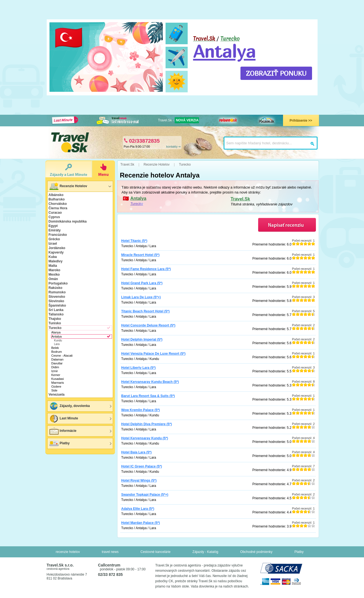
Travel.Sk (240, 199)
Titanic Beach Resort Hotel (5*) (146, 311)
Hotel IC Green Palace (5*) (142, 466)
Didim (55, 367)
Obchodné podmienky (256, 552)
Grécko (54, 239)
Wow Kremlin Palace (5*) (141, 410)
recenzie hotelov (68, 552)
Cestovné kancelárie (155, 552)
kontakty (172, 147)
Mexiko (54, 275)
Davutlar (57, 363)
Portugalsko (58, 283)
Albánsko (56, 195)
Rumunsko (57, 292)
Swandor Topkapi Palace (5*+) (145, 495)
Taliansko (56, 314)
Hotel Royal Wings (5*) (139, 481)
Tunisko (55, 323)
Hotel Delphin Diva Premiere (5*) (147, 424)
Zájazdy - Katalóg (205, 552)
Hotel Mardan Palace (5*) (141, 523)
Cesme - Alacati (62, 356)
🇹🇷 (69, 38)
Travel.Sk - (179, 120)
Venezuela (57, 395)
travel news (110, 552)
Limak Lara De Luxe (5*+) (141, 297)
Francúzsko (58, 235)
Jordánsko (57, 248)
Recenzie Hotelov (68, 186)
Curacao (55, 213)
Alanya (56, 332)
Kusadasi (58, 379)
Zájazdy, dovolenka (69, 406)
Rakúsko (56, 288)
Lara (57, 344)
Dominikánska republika (68, 221)
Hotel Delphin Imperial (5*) (142, 340)
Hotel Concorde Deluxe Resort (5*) (148, 325)
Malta (53, 266)
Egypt (53, 226)
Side (54, 390)
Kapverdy (56, 252)
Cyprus (54, 217)
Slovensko (57, 297)
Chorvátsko (58, 204)
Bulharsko (57, 199)
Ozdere (56, 387)
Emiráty (55, 230)
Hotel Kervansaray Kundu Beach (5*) (150, 382)
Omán (53, 279)
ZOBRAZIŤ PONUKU (276, 73)
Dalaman (57, 359)
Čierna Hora (58, 208)
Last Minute (64, 419)
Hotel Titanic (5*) (134, 241)
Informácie (63, 431)
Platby (59, 443)
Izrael (53, 244)
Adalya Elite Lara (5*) (138, 509)
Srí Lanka (56, 310)
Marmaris (58, 383)
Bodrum (57, 352)
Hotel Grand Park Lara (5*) (142, 283)
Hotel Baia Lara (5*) (137, 452)
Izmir (55, 371)
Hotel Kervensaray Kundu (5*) (145, 438)
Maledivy (56, 261)
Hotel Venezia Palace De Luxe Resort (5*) (154, 354)
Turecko (230, 39)
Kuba (53, 257)
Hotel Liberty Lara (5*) (139, 368)
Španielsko (57, 305)
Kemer (56, 375)
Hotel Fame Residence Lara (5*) (146, 269)
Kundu (58, 340)
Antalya (224, 51)
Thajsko (55, 319)
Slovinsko (57, 301)
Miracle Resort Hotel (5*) (141, 255)
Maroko (55, 270)
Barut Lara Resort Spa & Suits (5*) (148, 396)
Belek (55, 348)
